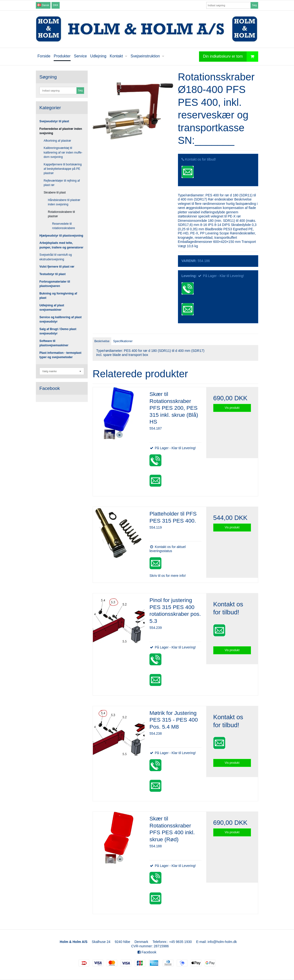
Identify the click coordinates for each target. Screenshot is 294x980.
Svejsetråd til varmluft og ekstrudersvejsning (56, 257)
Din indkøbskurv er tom (231, 57)
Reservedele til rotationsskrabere (64, 226)
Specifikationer (123, 341)
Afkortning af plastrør (58, 141)
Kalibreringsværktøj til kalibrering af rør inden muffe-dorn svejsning (63, 152)
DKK (56, 5)
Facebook (147, 952)
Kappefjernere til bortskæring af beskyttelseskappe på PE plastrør (63, 169)
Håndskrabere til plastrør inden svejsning (64, 202)
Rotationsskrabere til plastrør (61, 214)
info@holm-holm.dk (222, 942)
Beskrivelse (102, 341)
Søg (254, 5)
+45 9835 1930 (180, 942)
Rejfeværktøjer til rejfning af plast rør (62, 183)
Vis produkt (232, 408)
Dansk (43, 5)
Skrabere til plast (55, 193)
